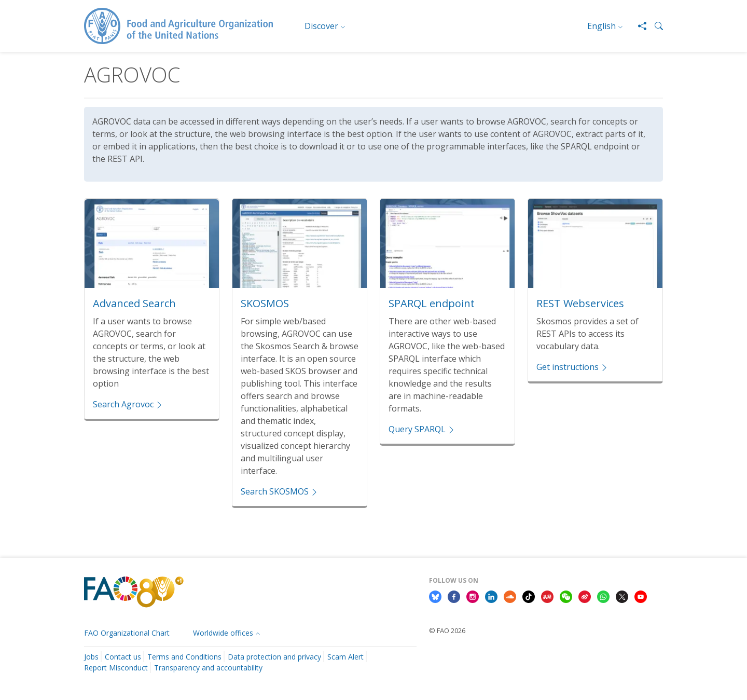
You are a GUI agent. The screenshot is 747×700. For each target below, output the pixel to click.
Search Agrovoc (128, 404)
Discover (321, 26)
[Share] (638, 26)
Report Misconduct (116, 668)
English (601, 26)
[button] (655, 26)
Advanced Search (134, 303)
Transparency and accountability (208, 668)
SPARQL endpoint (432, 303)
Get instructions (572, 367)
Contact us (123, 657)
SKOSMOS (265, 303)
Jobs (91, 657)
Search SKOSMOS (280, 491)
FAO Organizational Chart (127, 633)
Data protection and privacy (274, 657)
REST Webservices (580, 303)
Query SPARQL (422, 429)
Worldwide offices (223, 633)
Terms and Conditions (184, 657)
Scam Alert (345, 657)
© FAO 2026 (447, 630)
